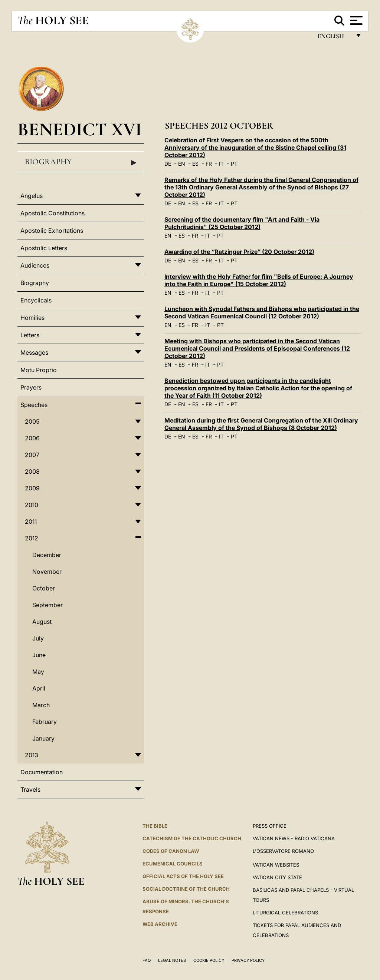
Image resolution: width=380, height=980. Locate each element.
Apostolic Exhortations (52, 231)
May (38, 672)
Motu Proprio (39, 370)
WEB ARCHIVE (160, 924)
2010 (32, 505)
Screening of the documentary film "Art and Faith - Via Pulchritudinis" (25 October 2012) (242, 223)
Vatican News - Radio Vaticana (294, 838)
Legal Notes (172, 960)
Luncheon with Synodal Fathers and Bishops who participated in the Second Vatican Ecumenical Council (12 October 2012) (262, 312)
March (41, 705)
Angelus (32, 196)
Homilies (32, 318)
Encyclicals (36, 300)
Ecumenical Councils (173, 864)
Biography (81, 162)
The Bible (155, 826)
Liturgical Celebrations (285, 913)
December (47, 555)
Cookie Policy (209, 960)
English (334, 38)
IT (221, 164)
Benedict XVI (80, 129)
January (43, 738)
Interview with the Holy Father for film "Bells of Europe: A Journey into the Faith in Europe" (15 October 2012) (259, 280)
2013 (32, 755)
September (47, 605)
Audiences (35, 265)
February (45, 722)
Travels (30, 789)
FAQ (147, 960)
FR (209, 164)
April (39, 688)
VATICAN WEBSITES (276, 865)
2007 (32, 455)
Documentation (42, 772)
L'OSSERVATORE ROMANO (283, 851)
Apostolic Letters (44, 248)
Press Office (270, 826)
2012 (32, 538)
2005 (32, 421)
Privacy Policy (248, 960)
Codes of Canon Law (171, 851)
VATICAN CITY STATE (277, 877)
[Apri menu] (355, 20)
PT (234, 164)
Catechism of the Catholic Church (192, 838)
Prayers (31, 387)
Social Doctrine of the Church (186, 889)
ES (195, 164)
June (39, 655)
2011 (31, 522)
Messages (34, 352)
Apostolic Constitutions (53, 213)
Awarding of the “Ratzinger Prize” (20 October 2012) (239, 252)
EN (182, 164)
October (44, 588)
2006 (32, 438)
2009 (32, 488)
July (38, 638)
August (42, 622)
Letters (30, 335)
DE (168, 164)
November (47, 572)
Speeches (34, 405)
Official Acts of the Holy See (183, 876)
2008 (32, 471)
